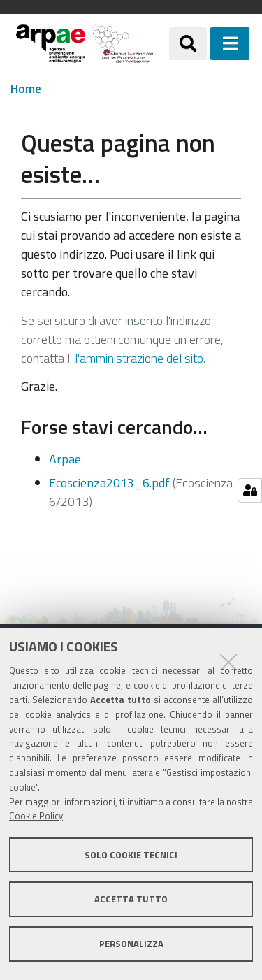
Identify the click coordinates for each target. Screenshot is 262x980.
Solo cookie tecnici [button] (131, 855)
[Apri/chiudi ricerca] (188, 43)
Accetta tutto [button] (131, 899)
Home (26, 89)
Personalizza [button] (131, 944)
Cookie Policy (36, 816)
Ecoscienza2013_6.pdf (109, 483)
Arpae (65, 459)
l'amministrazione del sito (139, 358)
